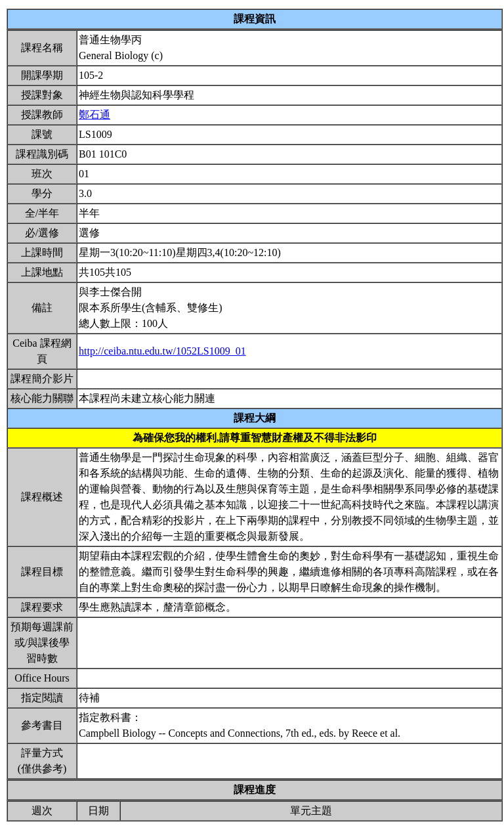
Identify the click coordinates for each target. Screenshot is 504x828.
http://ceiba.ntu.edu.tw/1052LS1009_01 (162, 351)
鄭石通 (94, 115)
